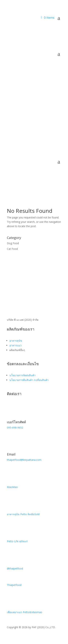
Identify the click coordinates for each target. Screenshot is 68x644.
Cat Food (12, 249)
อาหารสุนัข (16, 341)
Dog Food (13, 243)
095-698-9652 (15, 427)
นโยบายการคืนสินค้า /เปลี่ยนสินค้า (29, 380)
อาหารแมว (16, 345)
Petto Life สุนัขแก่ (17, 541)
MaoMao (12, 487)
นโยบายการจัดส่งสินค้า (22, 375)
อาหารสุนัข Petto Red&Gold (23, 514)
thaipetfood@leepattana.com (24, 460)
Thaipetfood (14, 585)
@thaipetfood (15, 568)
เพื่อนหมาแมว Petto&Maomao (25, 612)
